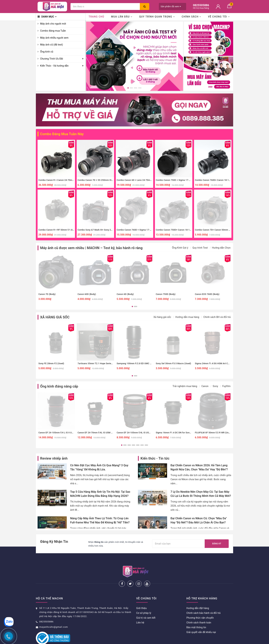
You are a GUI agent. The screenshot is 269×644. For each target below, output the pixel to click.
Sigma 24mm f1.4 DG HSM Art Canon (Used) (218, 363)
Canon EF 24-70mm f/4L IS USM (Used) (98, 433)
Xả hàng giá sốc (162, 317)
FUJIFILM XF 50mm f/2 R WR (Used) (213, 433)
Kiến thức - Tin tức (155, 458)
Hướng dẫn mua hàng (187, 317)
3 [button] (136, 88)
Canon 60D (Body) (87, 294)
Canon (205, 386)
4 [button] (140, 88)
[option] (135, 56)
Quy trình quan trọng (157, 17)
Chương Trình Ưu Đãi (52, 59)
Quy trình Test (200, 248)
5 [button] (138, 445)
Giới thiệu (141, 597)
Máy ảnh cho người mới (53, 24)
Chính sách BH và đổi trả (217, 317)
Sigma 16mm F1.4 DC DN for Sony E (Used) (178, 433)
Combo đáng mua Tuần (53, 31)
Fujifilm (226, 386)
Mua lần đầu (122, 17)
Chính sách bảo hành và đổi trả (204, 602)
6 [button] (142, 445)
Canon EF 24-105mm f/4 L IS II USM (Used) (60, 433)
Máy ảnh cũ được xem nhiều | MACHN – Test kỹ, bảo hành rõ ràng (91, 248)
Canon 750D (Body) (166, 294)
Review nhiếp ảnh (54, 458)
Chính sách (191, 17)
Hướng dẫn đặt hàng (198, 597)
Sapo (164, 640)
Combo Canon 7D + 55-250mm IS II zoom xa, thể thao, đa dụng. (110, 180)
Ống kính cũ (47, 52)
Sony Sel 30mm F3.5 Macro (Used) (173, 363)
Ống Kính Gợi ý (180, 248)
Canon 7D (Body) (47, 294)
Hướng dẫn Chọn (221, 248)
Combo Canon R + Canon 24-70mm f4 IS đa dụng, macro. (68, 180)
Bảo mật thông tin (196, 616)
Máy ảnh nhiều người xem (54, 38)
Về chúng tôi (219, 17)
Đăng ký (217, 544)
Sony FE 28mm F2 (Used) (51, 363)
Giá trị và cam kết (146, 606)
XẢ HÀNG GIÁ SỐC (55, 317)
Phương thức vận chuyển (200, 606)
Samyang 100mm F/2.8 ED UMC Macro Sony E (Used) (144, 363)
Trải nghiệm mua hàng (185, 386)
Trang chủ (96, 17)
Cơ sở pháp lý (144, 602)
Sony (215, 386)
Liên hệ (140, 611)
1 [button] (128, 88)
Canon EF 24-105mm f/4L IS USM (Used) (137, 433)
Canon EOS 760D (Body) (207, 294)
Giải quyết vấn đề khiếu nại (201, 621)
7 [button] (146, 445)
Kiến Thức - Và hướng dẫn (54, 66)
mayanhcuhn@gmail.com (54, 616)
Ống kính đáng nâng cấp (59, 386)
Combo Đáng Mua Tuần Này (62, 134)
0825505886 (46, 610)
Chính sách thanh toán (199, 611)
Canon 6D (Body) (125, 294)
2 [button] (131, 88)
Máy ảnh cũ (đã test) (52, 45)
